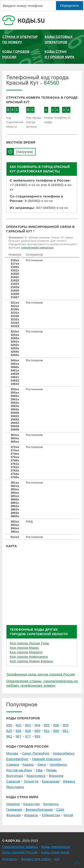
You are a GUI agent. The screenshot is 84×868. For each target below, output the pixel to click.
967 (19, 736)
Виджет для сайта (36, 859)
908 (56, 725)
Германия (14, 809)
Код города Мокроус (26, 652)
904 (37, 725)
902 (19, 725)
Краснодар (51, 781)
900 (9, 725)
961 (66, 731)
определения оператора (37, 248)
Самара (13, 764)
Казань (28, 764)
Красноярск (36, 776)
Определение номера (20, 847)
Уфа (39, 770)
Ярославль (15, 787)
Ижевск (69, 781)
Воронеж (56, 776)
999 (37, 736)
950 (37, 731)
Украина (13, 804)
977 (28, 736)
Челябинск (58, 764)
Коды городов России (16, 54)
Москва (12, 753)
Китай (68, 815)
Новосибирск (64, 753)
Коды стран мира (55, 852)
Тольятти (31, 781)
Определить (70, 5)
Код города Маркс (25, 648)
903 (28, 725)
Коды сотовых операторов (59, 39)
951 (47, 731)
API (57, 859)
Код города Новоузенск (29, 657)
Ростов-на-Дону (19, 770)
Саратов (13, 781)
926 (19, 731)
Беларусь (51, 804)
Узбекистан (51, 815)
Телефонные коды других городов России (41, 674)
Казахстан (32, 804)
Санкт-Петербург (36, 753)
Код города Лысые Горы (30, 643)
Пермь (52, 770)
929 (28, 731)
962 (9, 736)
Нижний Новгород (47, 759)
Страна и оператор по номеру (20, 39)
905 (47, 725)
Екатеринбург (17, 759)
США (60, 809)
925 (9, 731)
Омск (42, 764)
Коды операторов (56, 847)
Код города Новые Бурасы (31, 661)
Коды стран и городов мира (59, 54)
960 (56, 731)
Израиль (31, 815)
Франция (14, 815)
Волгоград (15, 776)
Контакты (10, 859)
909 (66, 725)
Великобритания (39, 809)
